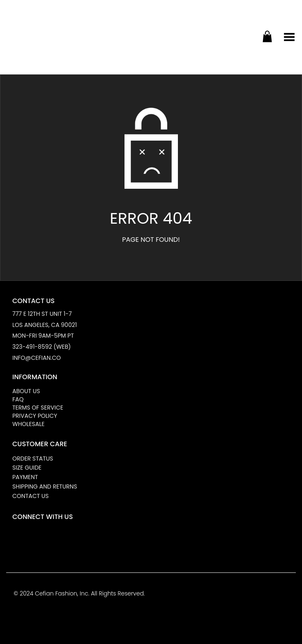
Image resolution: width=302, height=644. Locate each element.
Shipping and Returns (45, 486)
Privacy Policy (35, 416)
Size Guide (27, 468)
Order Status (33, 459)
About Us (26, 391)
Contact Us (30, 496)
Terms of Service (38, 408)
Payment (25, 477)
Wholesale (28, 424)
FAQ (18, 399)
